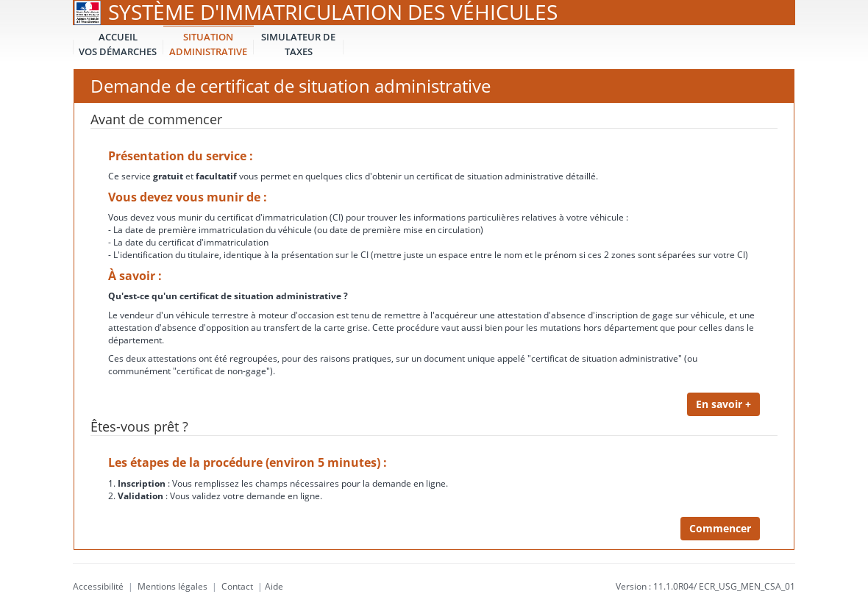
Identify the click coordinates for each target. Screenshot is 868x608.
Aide (274, 586)
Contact (237, 586)
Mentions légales (172, 586)
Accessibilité (98, 586)
